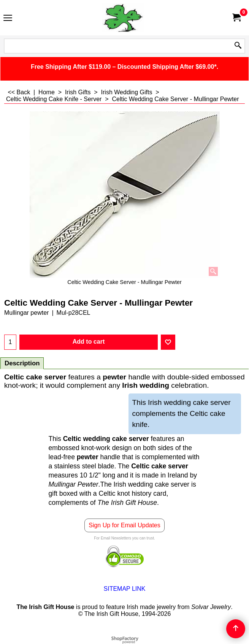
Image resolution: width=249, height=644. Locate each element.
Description (22, 363)
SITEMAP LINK (125, 589)
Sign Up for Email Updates (124, 525)
